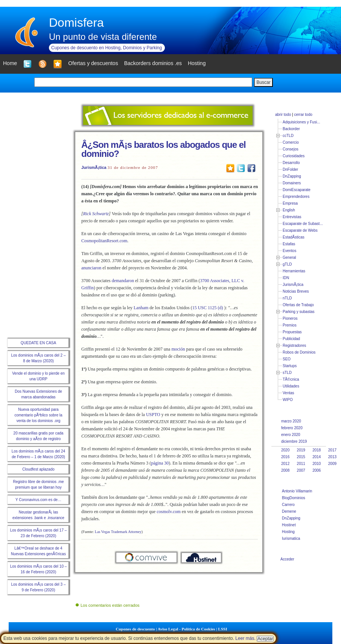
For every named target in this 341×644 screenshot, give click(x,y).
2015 (301, 457)
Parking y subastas (299, 312)
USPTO (153, 415)
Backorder (291, 129)
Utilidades (291, 386)
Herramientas (294, 271)
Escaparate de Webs (300, 230)
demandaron (123, 281)
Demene (289, 511)
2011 (301, 464)
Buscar (263, 82)
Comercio (291, 142)
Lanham (141, 308)
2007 (301, 470)
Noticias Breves (296, 291)
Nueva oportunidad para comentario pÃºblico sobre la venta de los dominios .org (38, 415)
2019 (301, 450)
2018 (317, 450)
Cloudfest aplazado (38, 469)
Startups (290, 366)
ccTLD (288, 136)
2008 (285, 470)
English (289, 210)
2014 (317, 457)
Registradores (294, 346)
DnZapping (292, 176)
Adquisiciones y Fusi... (301, 122)
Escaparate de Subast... (303, 224)
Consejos (291, 149)
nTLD (287, 298)
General (289, 257)
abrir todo (283, 115)
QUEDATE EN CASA (38, 343)
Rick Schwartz (96, 214)
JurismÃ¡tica (94, 167)
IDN (286, 278)
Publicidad (291, 339)
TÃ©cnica (291, 379)
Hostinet (289, 525)
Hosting (288, 532)
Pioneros (290, 318)
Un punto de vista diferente (103, 37)
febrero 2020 (292, 428)
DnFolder (290, 169)
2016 (285, 457)
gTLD (287, 264)
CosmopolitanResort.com (104, 241)
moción (178, 349)
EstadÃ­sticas (294, 237)
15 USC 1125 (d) (208, 308)
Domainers (292, 183)
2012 (285, 464)
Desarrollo (291, 163)
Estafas (289, 244)
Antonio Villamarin (297, 491)
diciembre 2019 (294, 441)
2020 (285, 450)
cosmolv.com (169, 512)
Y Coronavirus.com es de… (38, 500)
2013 (332, 457)
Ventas (288, 393)
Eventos (289, 251)
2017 (332, 450)
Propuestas (292, 332)
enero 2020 (291, 435)
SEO (287, 359)
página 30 (160, 463)
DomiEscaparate (297, 190)
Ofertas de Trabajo (298, 305)
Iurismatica (291, 538)
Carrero (288, 505)
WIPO (288, 400)
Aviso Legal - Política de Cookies (186, 629)
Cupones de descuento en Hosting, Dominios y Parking (107, 48)
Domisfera (76, 23)
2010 (317, 464)
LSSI (223, 629)
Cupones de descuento (135, 629)
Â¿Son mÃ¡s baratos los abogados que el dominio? (164, 149)
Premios (290, 325)
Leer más (245, 638)
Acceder (287, 559)
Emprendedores (296, 197)
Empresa (290, 203)
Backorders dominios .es (153, 63)
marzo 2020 (291, 421)
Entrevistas (292, 217)
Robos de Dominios (299, 352)
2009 (332, 464)
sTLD (287, 373)
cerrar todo (303, 115)
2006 (317, 470)
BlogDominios (294, 498)
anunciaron (91, 268)
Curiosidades (294, 156)
